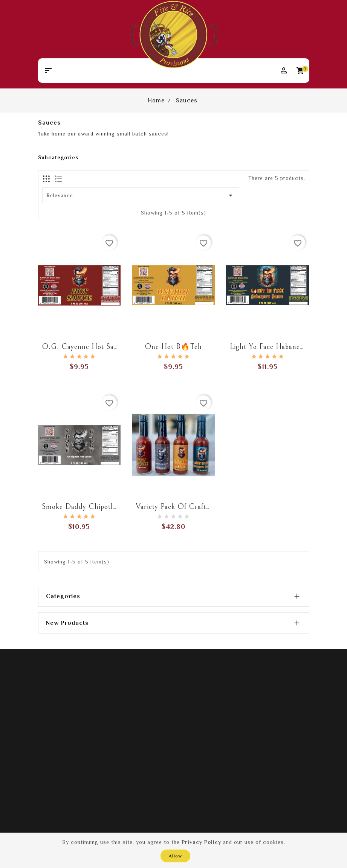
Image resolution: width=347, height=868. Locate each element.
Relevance (141, 195)
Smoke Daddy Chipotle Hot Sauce (97, 507)
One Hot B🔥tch (173, 347)
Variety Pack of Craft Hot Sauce (189, 507)
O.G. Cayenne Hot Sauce (83, 347)
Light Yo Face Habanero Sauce (279, 347)
